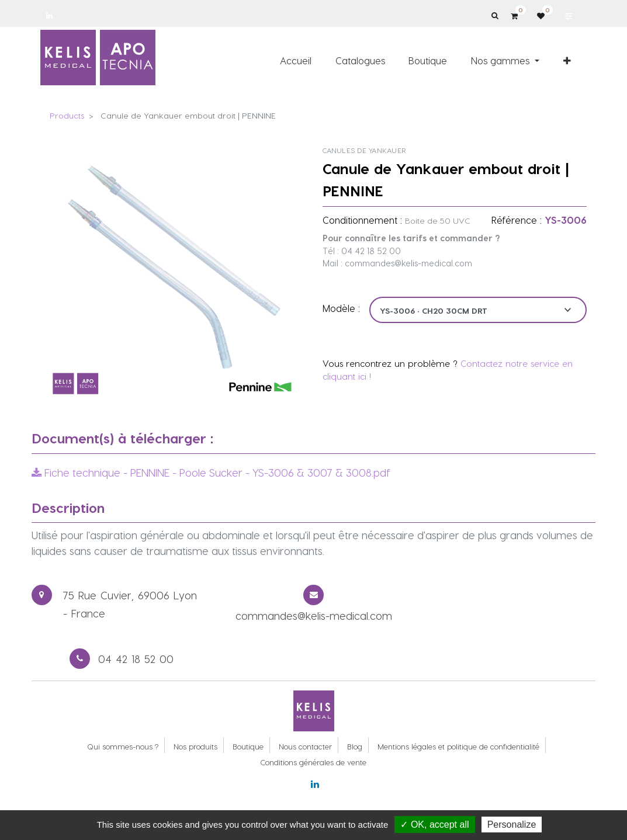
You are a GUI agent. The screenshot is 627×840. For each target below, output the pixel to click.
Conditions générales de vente (313, 762)
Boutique (248, 746)
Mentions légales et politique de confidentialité (458, 746)
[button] (567, 60)
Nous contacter (305, 746)
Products (67, 115)
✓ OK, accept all (434, 825)
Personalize (512, 825)
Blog (355, 746)
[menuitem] (296, 60)
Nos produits (195, 746)
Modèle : (341, 308)
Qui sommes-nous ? (123, 746)
